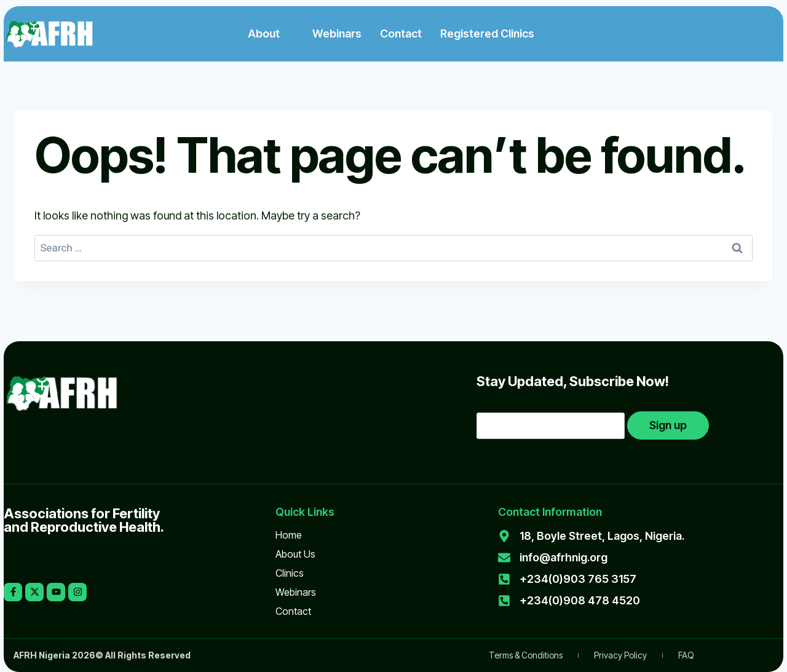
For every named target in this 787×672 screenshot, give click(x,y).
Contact (401, 34)
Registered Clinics (487, 34)
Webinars (337, 34)
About (269, 34)
